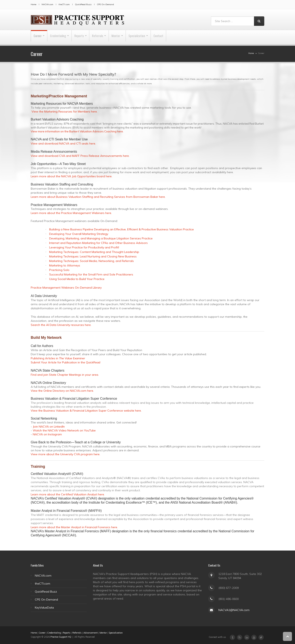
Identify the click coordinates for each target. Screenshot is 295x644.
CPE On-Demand (105, 4)
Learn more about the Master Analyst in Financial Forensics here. (74, 527)
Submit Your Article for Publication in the (65, 362)
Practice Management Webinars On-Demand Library (66, 288)
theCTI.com (64, 4)
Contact (182, 37)
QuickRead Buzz (83, 4)
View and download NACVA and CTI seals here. (63, 143)
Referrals (110, 37)
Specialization (157, 37)
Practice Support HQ (61, 637)
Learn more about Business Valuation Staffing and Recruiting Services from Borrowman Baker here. (98, 197)
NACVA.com (47, 4)
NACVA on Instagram (47, 434)
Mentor (132, 37)
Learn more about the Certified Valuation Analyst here (67, 494)
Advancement (91, 633)
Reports (88, 37)
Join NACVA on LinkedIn (49, 427)
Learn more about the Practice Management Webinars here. (71, 213)
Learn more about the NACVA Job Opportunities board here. (71, 176)
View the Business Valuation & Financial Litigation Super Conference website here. (86, 411)
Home (33, 4)
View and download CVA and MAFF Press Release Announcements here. (80, 156)
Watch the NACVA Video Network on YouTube (64, 430)
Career (39, 37)
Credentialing (63, 37)
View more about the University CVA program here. (65, 454)
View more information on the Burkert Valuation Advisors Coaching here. (77, 131)
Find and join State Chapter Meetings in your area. (65, 375)
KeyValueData (44, 608)
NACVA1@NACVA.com (234, 610)
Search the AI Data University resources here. (61, 325)
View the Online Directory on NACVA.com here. (62, 391)
